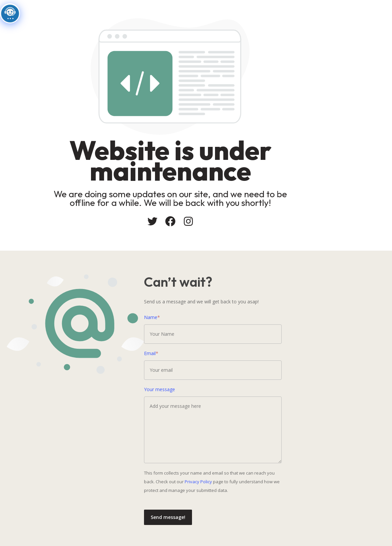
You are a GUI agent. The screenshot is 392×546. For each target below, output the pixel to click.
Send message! (220, 511)
